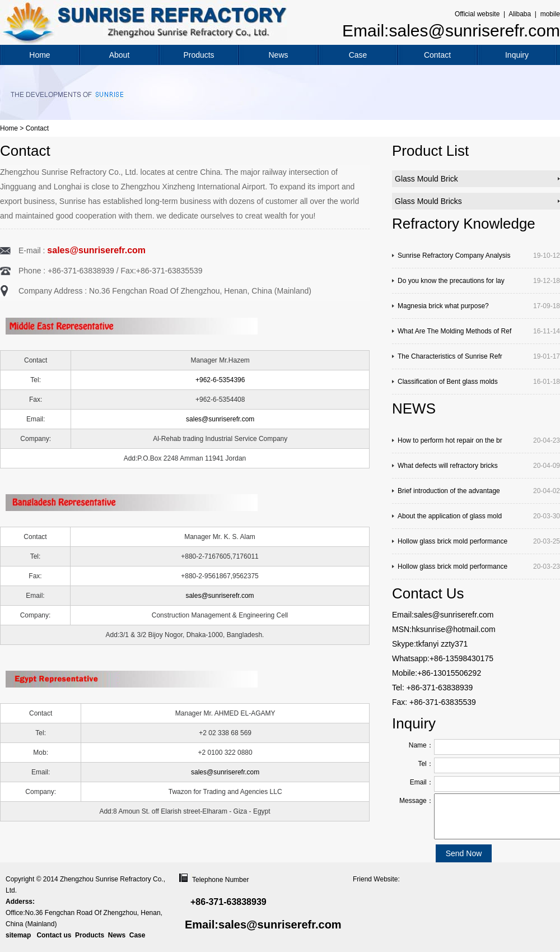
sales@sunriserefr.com (96, 250)
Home (39, 55)
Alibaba (520, 14)
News (278, 55)
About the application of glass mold (450, 516)
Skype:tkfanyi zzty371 (430, 644)
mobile (550, 14)
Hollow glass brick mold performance (452, 541)
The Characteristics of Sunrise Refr (450, 356)
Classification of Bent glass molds (448, 382)
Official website (477, 14)
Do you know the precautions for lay (451, 281)
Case (358, 55)
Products (199, 55)
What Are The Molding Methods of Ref (454, 331)
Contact (437, 55)
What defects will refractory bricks (448, 466)
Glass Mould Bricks (428, 201)
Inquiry (517, 55)
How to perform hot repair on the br (450, 440)
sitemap (18, 935)
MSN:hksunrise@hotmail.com (444, 629)
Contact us (54, 935)
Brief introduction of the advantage (449, 491)
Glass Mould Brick (426, 179)
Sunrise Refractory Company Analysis (454, 256)
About (120, 55)
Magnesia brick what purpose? (443, 306)
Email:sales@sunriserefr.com (451, 31)
